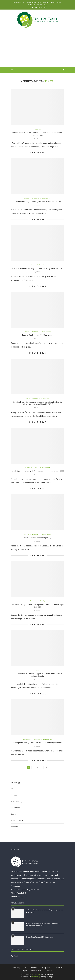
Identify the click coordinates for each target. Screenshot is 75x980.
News (27, 398)
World (59, 2)
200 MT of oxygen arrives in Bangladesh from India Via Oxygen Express (37, 606)
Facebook (15, 956)
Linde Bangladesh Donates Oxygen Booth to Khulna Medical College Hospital (37, 675)
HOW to (27, 534)
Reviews (27, 332)
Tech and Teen (36, 974)
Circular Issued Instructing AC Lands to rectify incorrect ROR (38, 268)
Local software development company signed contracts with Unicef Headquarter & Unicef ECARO (38, 403)
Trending (43, 601)
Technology (17, 2)
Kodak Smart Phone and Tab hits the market (40, 937)
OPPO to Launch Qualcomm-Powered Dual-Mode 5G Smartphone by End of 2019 (43, 925)
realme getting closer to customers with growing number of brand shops (45, 911)
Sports (40, 2)
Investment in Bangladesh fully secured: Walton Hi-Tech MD (37, 202)
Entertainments (17, 820)
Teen (24, 2)
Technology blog (46, 332)
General (41, 265)
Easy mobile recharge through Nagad (37, 538)
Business (52, 2)
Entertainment (31, 2)
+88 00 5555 (22, 897)
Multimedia (32, 5)
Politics (45, 2)
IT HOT (40, 5)
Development (36, 198)
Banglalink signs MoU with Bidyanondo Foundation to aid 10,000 (37, 471)
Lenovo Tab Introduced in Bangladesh (37, 335)
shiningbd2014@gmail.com (28, 890)
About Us (15, 827)
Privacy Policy (17, 801)
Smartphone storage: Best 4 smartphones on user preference (37, 743)
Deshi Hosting (36, 977)
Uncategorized (46, 467)
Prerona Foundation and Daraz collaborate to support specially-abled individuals (37, 134)
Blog (45, 5)
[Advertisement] (37, 50)
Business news (37, 129)
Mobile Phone (27, 739)
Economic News (47, 198)
